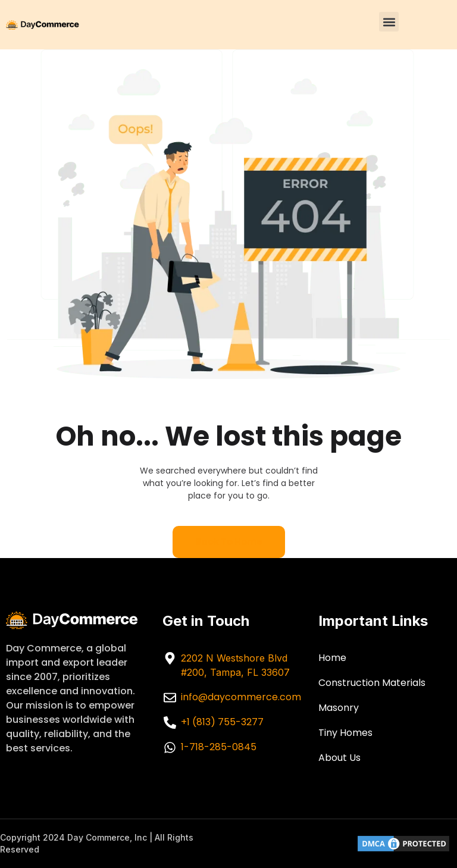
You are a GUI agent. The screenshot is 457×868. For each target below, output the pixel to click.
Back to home (229, 542)
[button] (389, 22)
